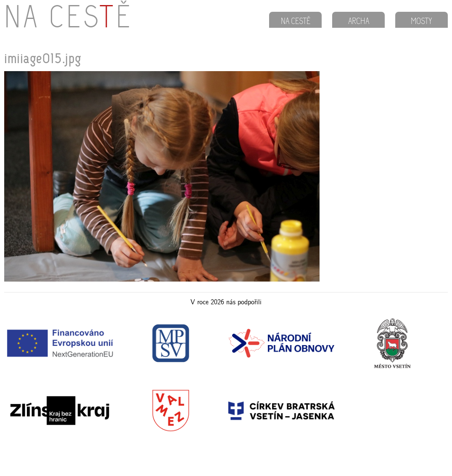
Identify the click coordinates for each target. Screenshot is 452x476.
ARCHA (359, 22)
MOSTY (422, 22)
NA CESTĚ (296, 22)
